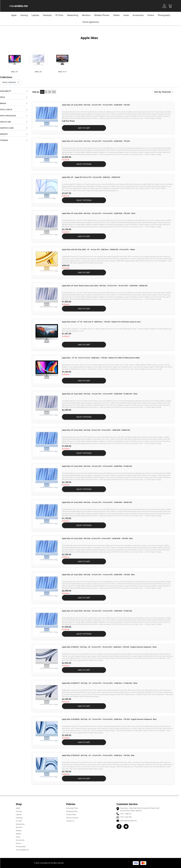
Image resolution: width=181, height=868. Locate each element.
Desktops (49, 15)
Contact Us (71, 821)
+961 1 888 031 (127, 814)
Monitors (20, 827)
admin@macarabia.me (129, 821)
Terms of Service (73, 818)
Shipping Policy (73, 811)
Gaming (25, 15)
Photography (165, 15)
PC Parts (61, 15)
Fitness (152, 15)
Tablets (20, 834)
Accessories (139, 15)
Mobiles (20, 830)
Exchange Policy (73, 808)
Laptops (36, 15)
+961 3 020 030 (127, 817)
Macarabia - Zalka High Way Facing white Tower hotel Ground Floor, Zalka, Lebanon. (141, 809)
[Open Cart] (171, 6)
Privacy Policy (72, 814)
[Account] (166, 6)
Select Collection (12, 82)
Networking (21, 824)
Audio (19, 837)
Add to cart (85, 128)
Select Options (85, 164)
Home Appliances (23, 850)
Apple (15, 15)
